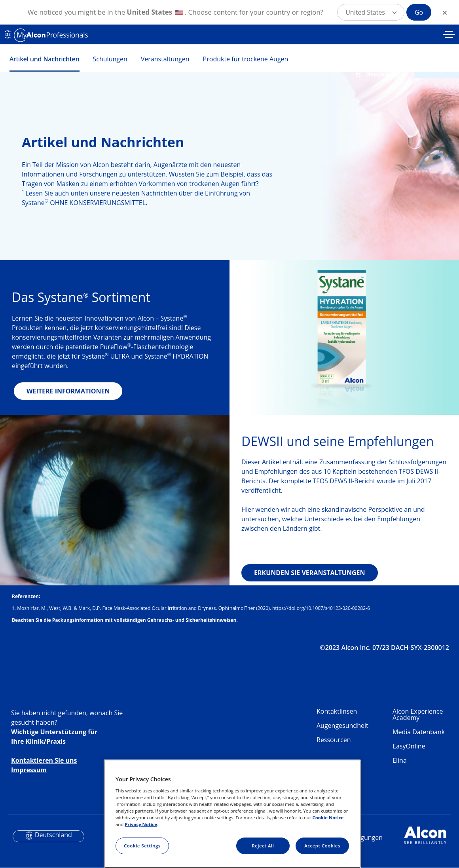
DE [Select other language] (8, 34)
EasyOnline (409, 746)
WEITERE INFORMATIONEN (68, 391)
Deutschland (53, 835)
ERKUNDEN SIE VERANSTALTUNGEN (310, 573)
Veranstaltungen (165, 59)
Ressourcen (334, 740)
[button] (371, 12)
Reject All (263, 846)
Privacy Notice (141, 824)
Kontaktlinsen (337, 711)
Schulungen (110, 59)
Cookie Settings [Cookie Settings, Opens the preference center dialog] (142, 846)
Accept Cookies (322, 846)
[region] (232, 814)
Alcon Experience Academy (418, 714)
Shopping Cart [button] (383, 74)
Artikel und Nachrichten (45, 59)
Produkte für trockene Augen (246, 59)
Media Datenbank (419, 732)
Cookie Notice (328, 818)
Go (419, 12)
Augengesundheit (342, 726)
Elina (400, 760)
